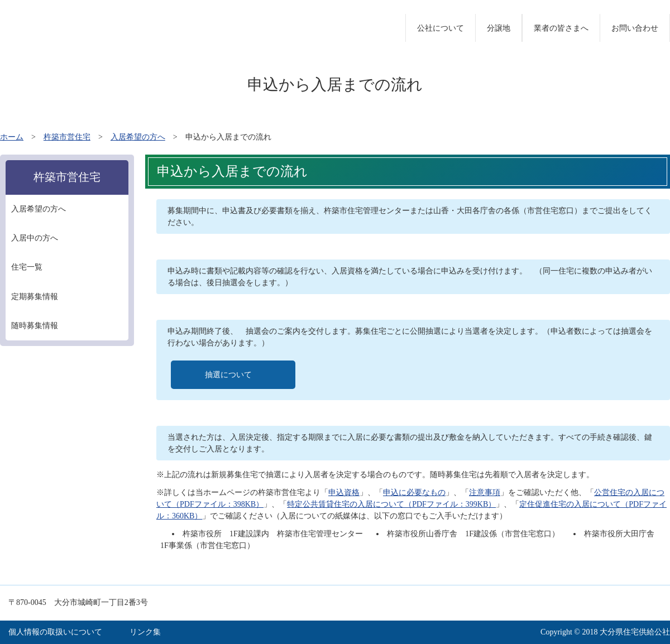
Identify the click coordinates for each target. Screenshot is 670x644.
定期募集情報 (35, 297)
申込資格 (344, 492)
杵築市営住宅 (67, 137)
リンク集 (145, 632)
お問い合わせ (635, 28)
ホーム (12, 137)
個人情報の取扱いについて (55, 632)
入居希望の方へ (138, 137)
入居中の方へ (35, 238)
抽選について (228, 375)
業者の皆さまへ (561, 28)
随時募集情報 (35, 326)
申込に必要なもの (414, 492)
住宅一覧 (27, 267)
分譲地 (499, 28)
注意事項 (485, 492)
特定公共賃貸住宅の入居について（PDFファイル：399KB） (391, 504)
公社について (441, 28)
